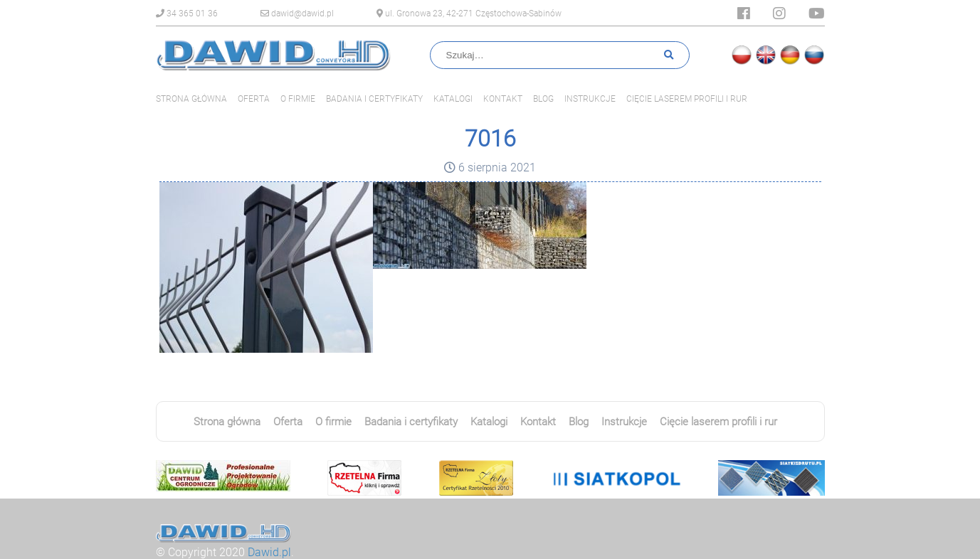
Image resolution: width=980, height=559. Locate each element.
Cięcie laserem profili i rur (687, 99)
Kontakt (503, 99)
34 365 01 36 (187, 14)
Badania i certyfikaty (374, 99)
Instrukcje (590, 99)
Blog (543, 99)
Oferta (254, 99)
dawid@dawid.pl (297, 14)
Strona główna (191, 99)
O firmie (298, 99)
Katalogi (453, 99)
